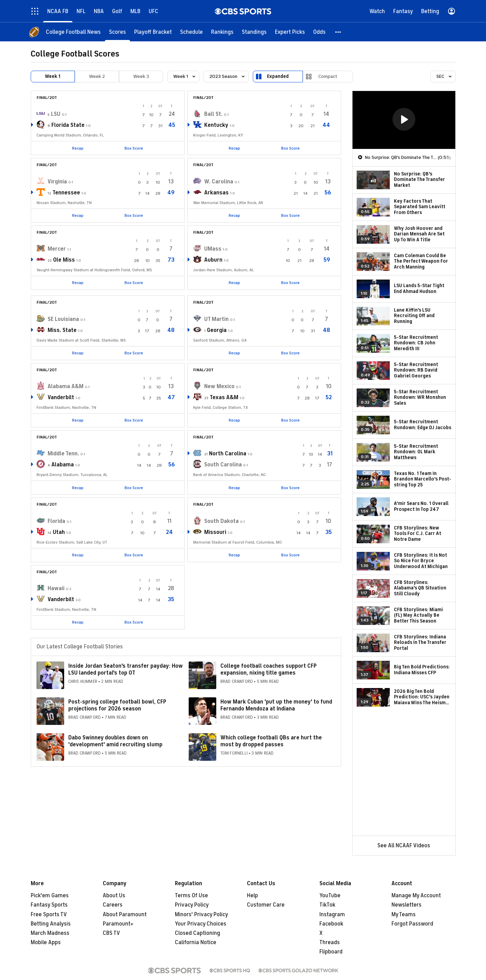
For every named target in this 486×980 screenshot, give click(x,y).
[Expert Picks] (290, 32)
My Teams (404, 915)
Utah (59, 532)
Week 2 (97, 76)
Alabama (63, 465)
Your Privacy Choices (201, 924)
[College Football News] (73, 32)
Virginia (57, 182)
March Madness (50, 933)
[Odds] (319, 32)
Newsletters (406, 905)
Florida (56, 521)
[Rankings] (222, 32)
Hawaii (56, 588)
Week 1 (53, 76)
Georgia (217, 330)
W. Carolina (219, 182)
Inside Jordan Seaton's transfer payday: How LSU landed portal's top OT (126, 669)
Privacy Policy (192, 905)
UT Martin (216, 319)
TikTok (327, 905)
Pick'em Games (50, 896)
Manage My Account (416, 896)
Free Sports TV (49, 915)
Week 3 (141, 76)
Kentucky (216, 125)
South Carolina (223, 465)
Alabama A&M (66, 386)
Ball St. (213, 114)
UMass (213, 249)
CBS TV (111, 933)
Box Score (134, 148)
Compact (328, 76)
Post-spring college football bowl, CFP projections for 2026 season (117, 705)
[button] (338, 32)
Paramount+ (118, 924)
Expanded (278, 76)
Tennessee (66, 193)
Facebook (331, 924)
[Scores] (117, 32)
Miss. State (62, 330)
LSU (56, 114)
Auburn (213, 260)
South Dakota (221, 521)
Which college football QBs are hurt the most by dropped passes (271, 741)
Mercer (57, 249)
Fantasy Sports (49, 905)
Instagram (332, 915)
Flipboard (331, 952)
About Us (114, 896)
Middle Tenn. (63, 454)
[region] (404, 120)
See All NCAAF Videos (404, 846)
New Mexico (219, 386)
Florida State (68, 125)
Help (252, 896)
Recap (78, 148)
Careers (113, 905)
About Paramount (125, 915)
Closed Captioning (197, 933)
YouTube (330, 896)
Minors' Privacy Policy (201, 915)
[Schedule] (191, 32)
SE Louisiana (63, 319)
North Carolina (228, 454)
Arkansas (216, 193)
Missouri (215, 532)
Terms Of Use (191, 896)
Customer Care (266, 905)
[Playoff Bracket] (153, 32)
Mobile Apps (46, 942)
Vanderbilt (61, 397)
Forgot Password (412, 924)
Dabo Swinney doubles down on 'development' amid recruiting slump (115, 741)
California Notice (196, 942)
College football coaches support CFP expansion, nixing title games (269, 669)
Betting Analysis (51, 924)
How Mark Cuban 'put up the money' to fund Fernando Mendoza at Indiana (276, 705)
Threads (330, 942)
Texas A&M (224, 397)
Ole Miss (64, 260)
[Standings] (254, 32)
